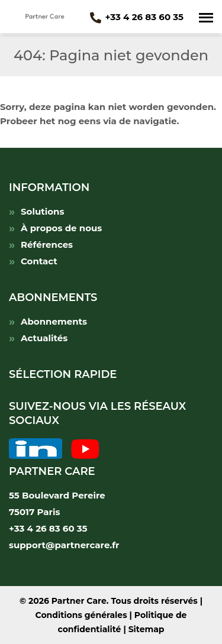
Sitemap (147, 629)
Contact (39, 261)
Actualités (44, 338)
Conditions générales (81, 615)
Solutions (42, 211)
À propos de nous (61, 228)
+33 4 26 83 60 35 (137, 17)
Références (47, 245)
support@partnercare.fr (64, 545)
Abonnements (54, 321)
